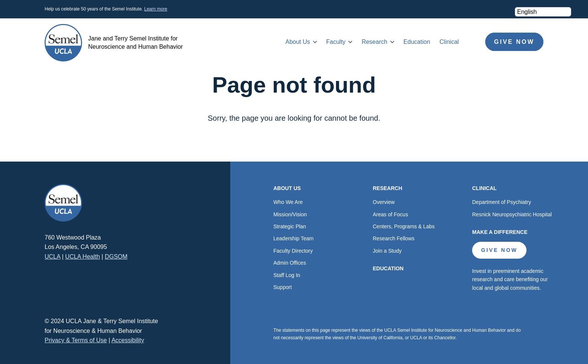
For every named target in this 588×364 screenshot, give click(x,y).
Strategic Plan (290, 226)
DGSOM (116, 257)
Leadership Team (293, 238)
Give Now (514, 42)
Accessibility (128, 340)
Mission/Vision (290, 214)
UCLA (52, 257)
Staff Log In (287, 275)
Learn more (155, 9)
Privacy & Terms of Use (76, 340)
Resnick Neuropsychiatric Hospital (512, 214)
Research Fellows (394, 238)
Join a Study (387, 251)
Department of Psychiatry (502, 202)
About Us (298, 42)
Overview (384, 202)
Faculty (336, 42)
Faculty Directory (293, 251)
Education (417, 42)
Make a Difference (500, 232)
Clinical (449, 42)
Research (374, 42)
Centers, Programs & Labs (404, 226)
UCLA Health (83, 257)
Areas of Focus (390, 214)
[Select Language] (543, 12)
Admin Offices (290, 263)
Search (472, 42)
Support (283, 287)
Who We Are (288, 202)
